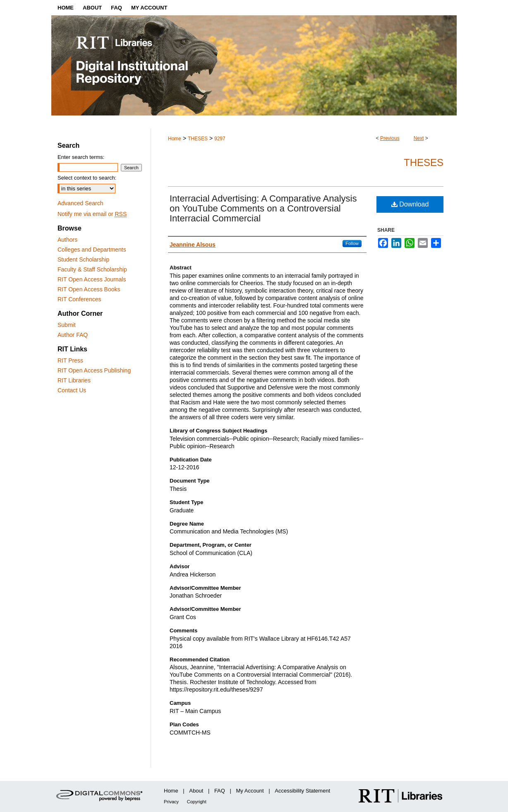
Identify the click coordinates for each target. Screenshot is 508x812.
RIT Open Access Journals (92, 279)
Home (175, 139)
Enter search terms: (81, 157)
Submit (67, 325)
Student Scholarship (83, 259)
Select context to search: (87, 178)
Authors (67, 240)
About (196, 791)
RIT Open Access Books (89, 289)
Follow (352, 243)
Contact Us (72, 390)
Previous (390, 138)
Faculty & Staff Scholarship (92, 269)
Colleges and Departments (92, 250)
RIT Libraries (74, 380)
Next (419, 138)
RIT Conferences (79, 299)
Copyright (197, 802)
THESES (198, 139)
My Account (250, 791)
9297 (220, 139)
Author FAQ (73, 335)
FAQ (220, 791)
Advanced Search (80, 203)
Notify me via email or (92, 214)
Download (410, 204)
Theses (424, 162)
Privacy (171, 802)
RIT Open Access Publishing (94, 370)
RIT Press (70, 360)
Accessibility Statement (302, 791)
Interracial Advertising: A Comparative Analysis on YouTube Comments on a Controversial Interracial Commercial (263, 208)
